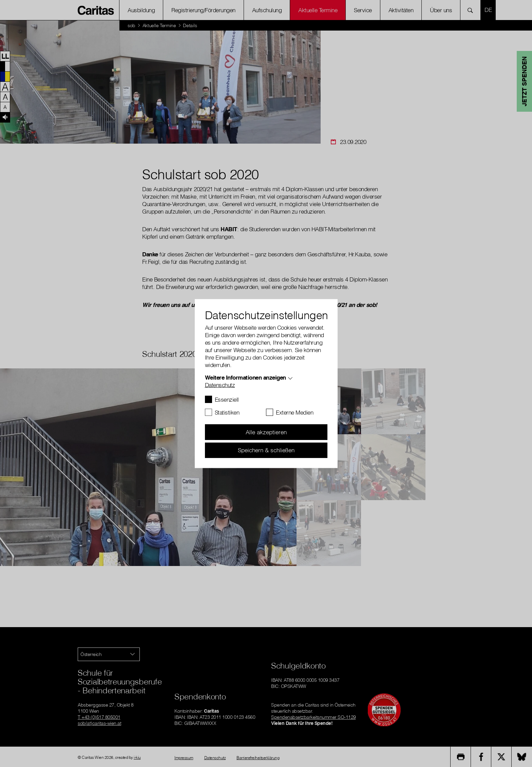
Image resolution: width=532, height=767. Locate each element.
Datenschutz (220, 385)
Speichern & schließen (266, 450)
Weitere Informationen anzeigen (245, 377)
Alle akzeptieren (266, 432)
